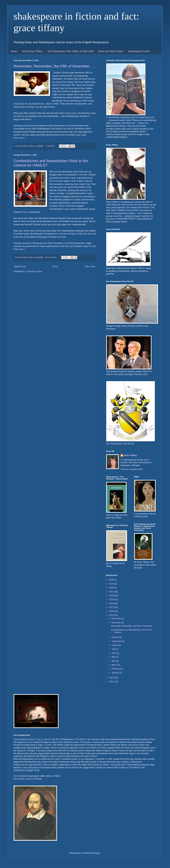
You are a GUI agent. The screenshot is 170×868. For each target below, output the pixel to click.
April (114, 661)
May (114, 657)
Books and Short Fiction (111, 51)
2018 (112, 603)
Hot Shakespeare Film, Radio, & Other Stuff (70, 51)
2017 (112, 607)
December (117, 619)
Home (14, 51)
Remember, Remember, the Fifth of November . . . (55, 66)
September (117, 641)
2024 (112, 584)
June (114, 653)
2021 (112, 592)
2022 (112, 588)
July (114, 649)
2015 (112, 615)
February (116, 669)
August (115, 645)
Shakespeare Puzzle (139, 51)
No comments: (52, 257)
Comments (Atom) (34, 271)
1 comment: (50, 146)
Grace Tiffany (130, 455)
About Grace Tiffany (32, 51)
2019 (112, 599)
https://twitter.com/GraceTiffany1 (28, 779)
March (115, 665)
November (117, 623)
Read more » (19, 138)
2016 (112, 611)
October (115, 637)
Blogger (97, 853)
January (115, 673)
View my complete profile (132, 469)
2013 (112, 682)
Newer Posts (20, 267)
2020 (112, 596)
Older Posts (90, 267)
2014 (112, 678)
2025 (112, 580)
